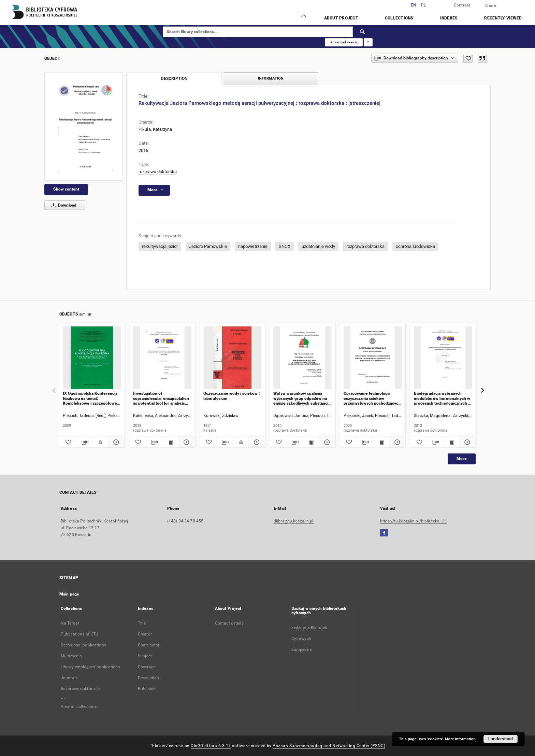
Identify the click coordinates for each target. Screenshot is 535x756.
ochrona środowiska (415, 246)
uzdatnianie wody (318, 246)
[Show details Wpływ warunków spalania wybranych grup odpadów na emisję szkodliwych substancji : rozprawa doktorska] (326, 442)
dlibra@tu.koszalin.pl (294, 521)
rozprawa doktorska (158, 172)
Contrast (462, 5)
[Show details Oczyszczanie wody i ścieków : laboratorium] (256, 442)
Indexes (449, 18)
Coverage (147, 667)
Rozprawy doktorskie (80, 689)
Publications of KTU (79, 634)
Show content (66, 189)
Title (142, 623)
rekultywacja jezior (160, 246)
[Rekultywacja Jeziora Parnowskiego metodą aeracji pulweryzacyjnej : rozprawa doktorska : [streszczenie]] (84, 127)
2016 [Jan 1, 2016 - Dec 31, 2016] (143, 150)
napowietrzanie (253, 246)
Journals (69, 678)
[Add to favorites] (468, 58)
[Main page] (303, 18)
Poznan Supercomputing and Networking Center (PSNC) (329, 746)
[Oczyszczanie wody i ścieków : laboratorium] (233, 358)
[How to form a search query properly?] (368, 42)
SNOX (285, 246)
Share (491, 5)
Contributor (149, 645)
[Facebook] (384, 533)
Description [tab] (174, 79)
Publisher (147, 689)
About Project (341, 18)
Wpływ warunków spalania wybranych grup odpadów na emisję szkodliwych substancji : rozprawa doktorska (301, 398)
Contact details (229, 623)
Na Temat (70, 623)
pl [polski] (424, 5)
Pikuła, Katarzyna (155, 129)
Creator (145, 634)
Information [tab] (271, 78)
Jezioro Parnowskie (208, 246)
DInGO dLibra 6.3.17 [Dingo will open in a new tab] (211, 746)
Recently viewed (503, 18)
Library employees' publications (90, 667)
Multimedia (71, 656)
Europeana (302, 649)
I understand (501, 739)
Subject (145, 656)
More (462, 459)
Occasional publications (83, 645)
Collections (399, 18)
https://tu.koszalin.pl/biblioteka (414, 521)
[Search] (363, 32)
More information (460, 739)
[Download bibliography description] (84, 442)
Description (148, 678)
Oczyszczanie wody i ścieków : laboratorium (232, 396)
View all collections (79, 706)
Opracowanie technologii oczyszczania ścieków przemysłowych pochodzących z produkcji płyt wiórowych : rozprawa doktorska (372, 398)
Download (63, 205)
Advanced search (344, 42)
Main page (69, 594)
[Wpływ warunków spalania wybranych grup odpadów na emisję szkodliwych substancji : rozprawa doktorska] (302, 358)
